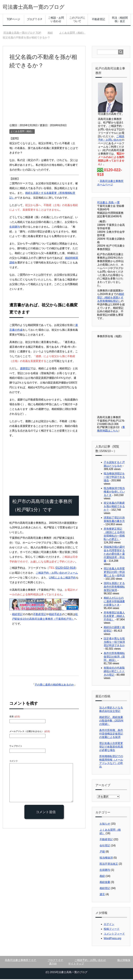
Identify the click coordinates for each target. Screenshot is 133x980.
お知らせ (105, 825)
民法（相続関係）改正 (120, 20)
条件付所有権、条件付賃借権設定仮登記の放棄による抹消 (111, 734)
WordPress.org (112, 939)
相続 (102, 877)
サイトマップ (76, 964)
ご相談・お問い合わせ (56, 20)
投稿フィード (112, 930)
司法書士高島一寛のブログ (39, 7)
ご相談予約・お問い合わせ (90, 961)
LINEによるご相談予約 (62, 578)
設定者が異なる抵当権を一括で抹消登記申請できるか (114, 643)
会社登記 (105, 846)
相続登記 (17, 615)
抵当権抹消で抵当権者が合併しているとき (114, 492)
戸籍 (102, 852)
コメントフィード (114, 935)
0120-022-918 (66, 569)
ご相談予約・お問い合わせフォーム (57, 574)
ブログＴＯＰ (35, 20)
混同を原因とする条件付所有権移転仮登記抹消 (114, 587)
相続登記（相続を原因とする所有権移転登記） (111, 298)
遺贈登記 (25, 369)
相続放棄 (105, 883)
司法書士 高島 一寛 (108, 203)
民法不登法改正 (109, 865)
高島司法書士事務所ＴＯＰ (21, 961)
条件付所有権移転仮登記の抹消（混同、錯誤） (114, 657)
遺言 (102, 895)
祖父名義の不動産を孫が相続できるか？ (114, 507)
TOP (22, 34)
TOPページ (13, 20)
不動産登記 (98, 20)
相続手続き (55, 615)
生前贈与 (15, 228)
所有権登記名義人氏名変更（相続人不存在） (114, 617)
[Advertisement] (44, 99)
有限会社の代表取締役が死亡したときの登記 (114, 672)
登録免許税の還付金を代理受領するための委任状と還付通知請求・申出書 (114, 555)
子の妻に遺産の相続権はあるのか (54, 685)
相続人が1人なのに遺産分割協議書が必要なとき (114, 602)
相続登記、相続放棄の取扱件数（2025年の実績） (111, 721)
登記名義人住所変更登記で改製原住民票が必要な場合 (111, 747)
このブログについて (77, 20)
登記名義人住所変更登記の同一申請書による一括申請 (114, 573)
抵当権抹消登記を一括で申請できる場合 (114, 478)
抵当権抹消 (106, 859)
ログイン (109, 925)
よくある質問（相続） (22, 132)
